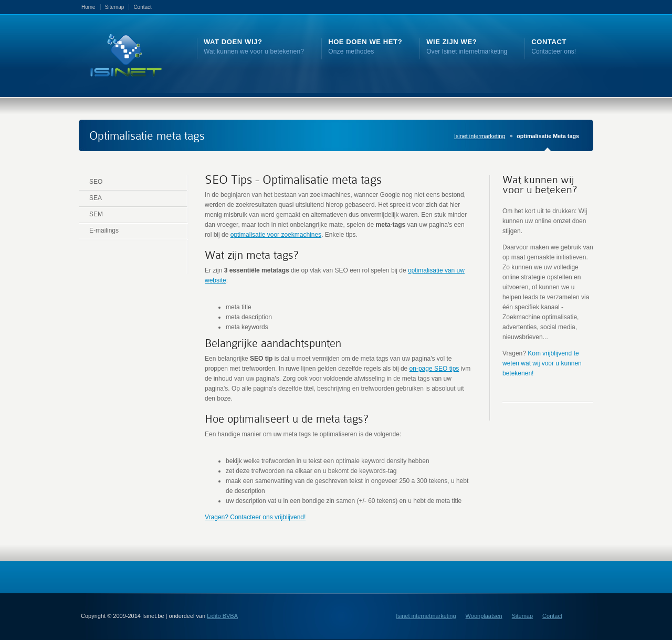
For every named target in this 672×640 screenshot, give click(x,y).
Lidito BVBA (222, 616)
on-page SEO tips (434, 369)
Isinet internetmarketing (426, 616)
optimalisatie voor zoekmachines (276, 235)
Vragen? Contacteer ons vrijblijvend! (255, 517)
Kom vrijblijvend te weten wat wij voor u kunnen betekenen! (542, 363)
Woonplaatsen (484, 616)
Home (88, 7)
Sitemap (115, 7)
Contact (142, 7)
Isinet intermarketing (480, 136)
